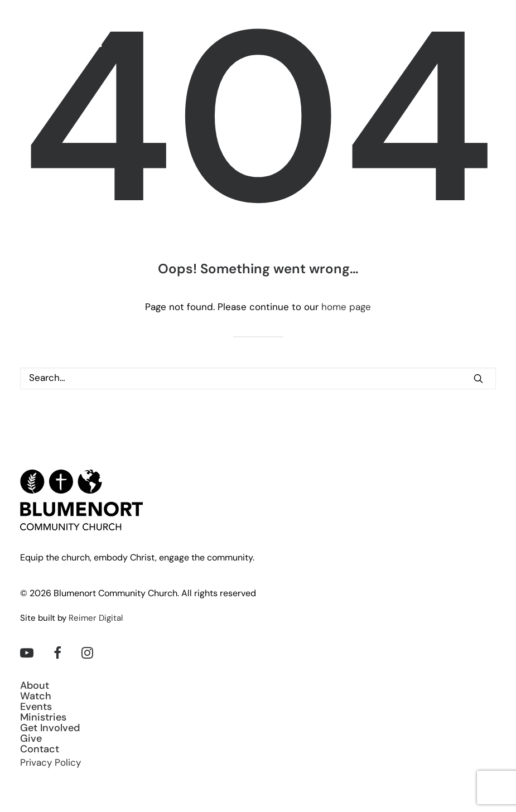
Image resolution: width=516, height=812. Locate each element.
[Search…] (258, 378)
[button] (490, 36)
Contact (40, 750)
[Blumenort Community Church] (62, 36)
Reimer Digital (96, 619)
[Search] (258, 378)
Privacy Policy (50, 763)
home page (346, 308)
